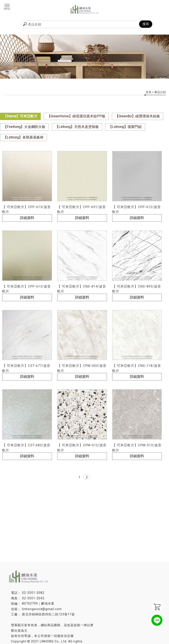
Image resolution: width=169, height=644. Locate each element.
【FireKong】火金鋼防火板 (24, 127)
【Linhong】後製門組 (125, 127)
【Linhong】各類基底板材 (23, 137)
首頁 (149, 92)
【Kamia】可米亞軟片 (20, 116)
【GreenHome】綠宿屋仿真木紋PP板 (76, 116)
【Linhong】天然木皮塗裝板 (77, 127)
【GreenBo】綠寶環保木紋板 (138, 116)
